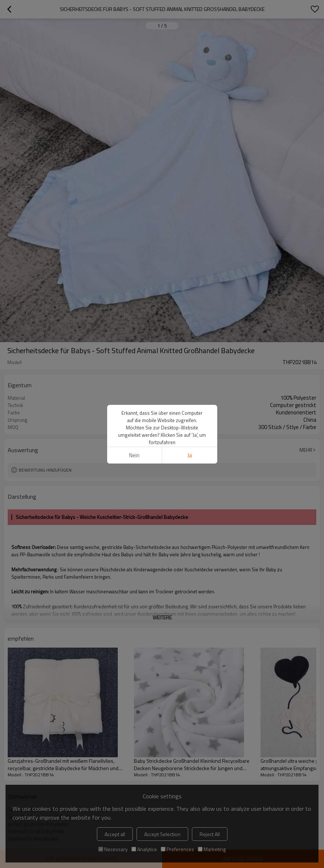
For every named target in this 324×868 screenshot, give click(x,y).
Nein (134, 455)
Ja (190, 455)
